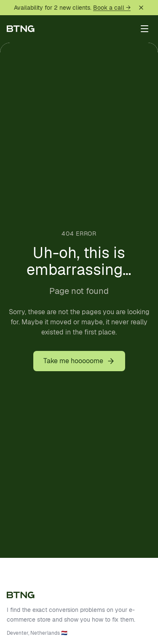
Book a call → (112, 8)
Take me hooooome (79, 361)
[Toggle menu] (145, 29)
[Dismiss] (141, 8)
